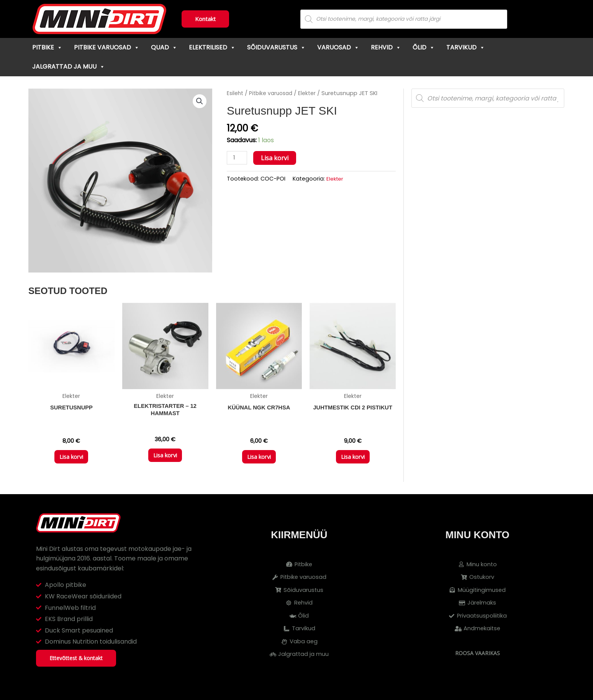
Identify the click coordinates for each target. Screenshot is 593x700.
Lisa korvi (277, 158)
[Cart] (558, 19)
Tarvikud (466, 47)
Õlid (424, 47)
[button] (199, 102)
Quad (164, 47)
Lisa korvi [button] (71, 460)
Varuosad (338, 47)
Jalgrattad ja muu (69, 67)
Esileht (236, 93)
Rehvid (386, 47)
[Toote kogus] (238, 158)
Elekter (311, 93)
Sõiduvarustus (276, 47)
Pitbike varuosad (107, 47)
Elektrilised (212, 47)
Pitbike (47, 47)
